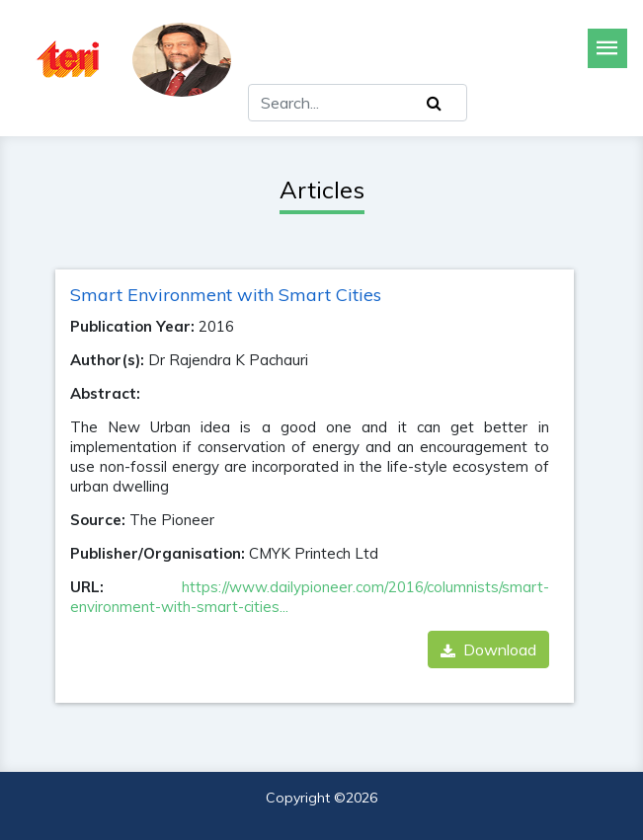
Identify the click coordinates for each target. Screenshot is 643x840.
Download (488, 649)
